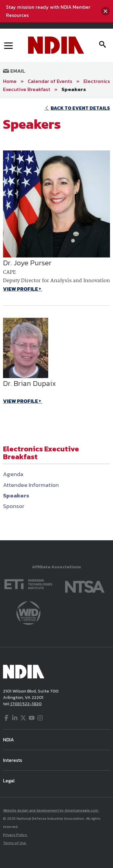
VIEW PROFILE (20, 289)
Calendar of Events (50, 81)
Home (10, 81)
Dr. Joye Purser (27, 263)
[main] (56, 319)
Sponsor (14, 506)
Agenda (13, 474)
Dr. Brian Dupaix (30, 383)
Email (14, 71)
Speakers (74, 89)
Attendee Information (31, 485)
